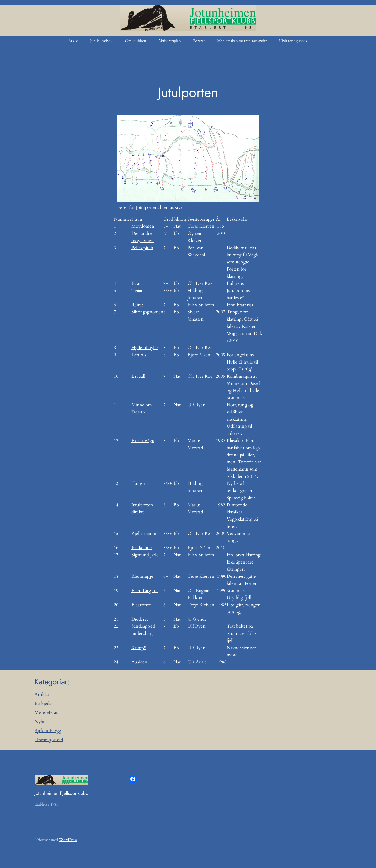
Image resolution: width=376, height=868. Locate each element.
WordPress (68, 840)
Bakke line (142, 548)
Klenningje (142, 576)
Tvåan (138, 291)
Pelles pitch (142, 248)
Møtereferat (46, 712)
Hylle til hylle (145, 348)
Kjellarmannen (146, 534)
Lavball (138, 376)
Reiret (137, 305)
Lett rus (139, 355)
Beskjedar (44, 704)
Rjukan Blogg (48, 731)
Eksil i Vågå (143, 441)
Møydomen (143, 226)
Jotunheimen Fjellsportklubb (61, 793)
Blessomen (142, 605)
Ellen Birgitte (144, 591)
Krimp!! (139, 648)
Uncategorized (49, 740)
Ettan (137, 283)
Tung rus (140, 483)
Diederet (140, 619)
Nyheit (41, 722)
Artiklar (42, 694)
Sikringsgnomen (147, 312)
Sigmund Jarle (145, 555)
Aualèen (139, 662)
